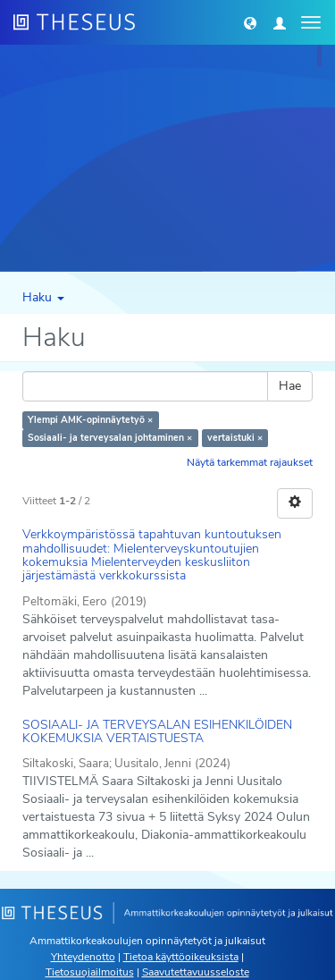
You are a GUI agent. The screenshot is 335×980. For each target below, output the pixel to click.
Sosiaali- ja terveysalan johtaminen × (110, 438)
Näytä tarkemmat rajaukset (250, 462)
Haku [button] (43, 297)
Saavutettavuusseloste (196, 972)
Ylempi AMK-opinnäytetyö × (90, 420)
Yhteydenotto (83, 957)
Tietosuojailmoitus (90, 972)
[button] (250, 22)
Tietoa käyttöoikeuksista (181, 957)
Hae (290, 386)
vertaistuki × (235, 438)
